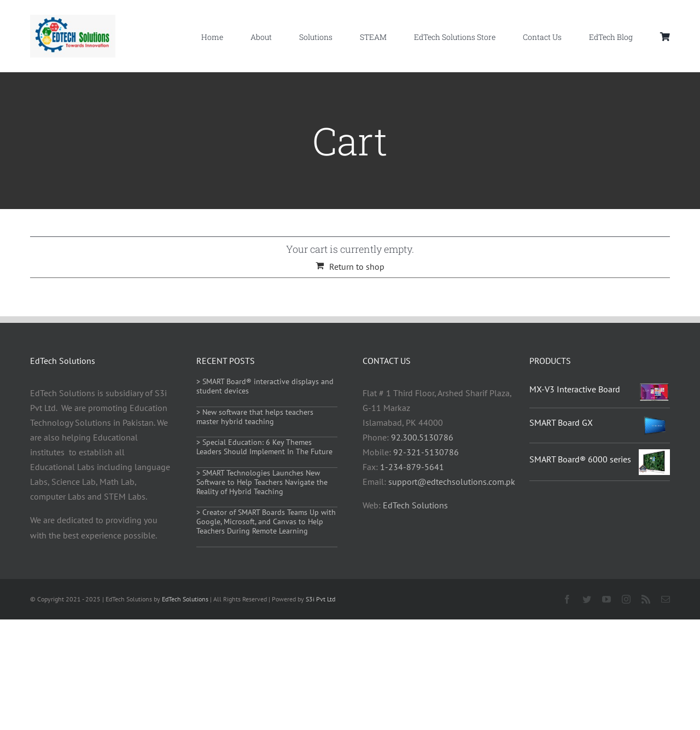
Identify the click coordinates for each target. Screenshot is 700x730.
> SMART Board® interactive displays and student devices (265, 386)
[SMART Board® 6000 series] (654, 456)
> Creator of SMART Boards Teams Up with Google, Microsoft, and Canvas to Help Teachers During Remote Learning (266, 522)
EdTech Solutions (415, 505)
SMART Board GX (561, 422)
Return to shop (357, 266)
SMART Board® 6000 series (580, 459)
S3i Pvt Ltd (320, 599)
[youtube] (606, 599)
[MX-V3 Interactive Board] (654, 390)
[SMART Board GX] (654, 421)
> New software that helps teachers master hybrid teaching (255, 417)
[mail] (666, 599)
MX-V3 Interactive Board (575, 389)
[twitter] (587, 599)
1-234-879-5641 (412, 467)
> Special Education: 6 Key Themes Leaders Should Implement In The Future (264, 447)
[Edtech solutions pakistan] (73, 19)
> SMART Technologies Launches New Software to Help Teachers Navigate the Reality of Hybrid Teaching (262, 482)
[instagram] (626, 599)
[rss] (646, 599)
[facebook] (567, 599)
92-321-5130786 (426, 452)
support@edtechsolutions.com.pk (452, 482)
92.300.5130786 (422, 437)
